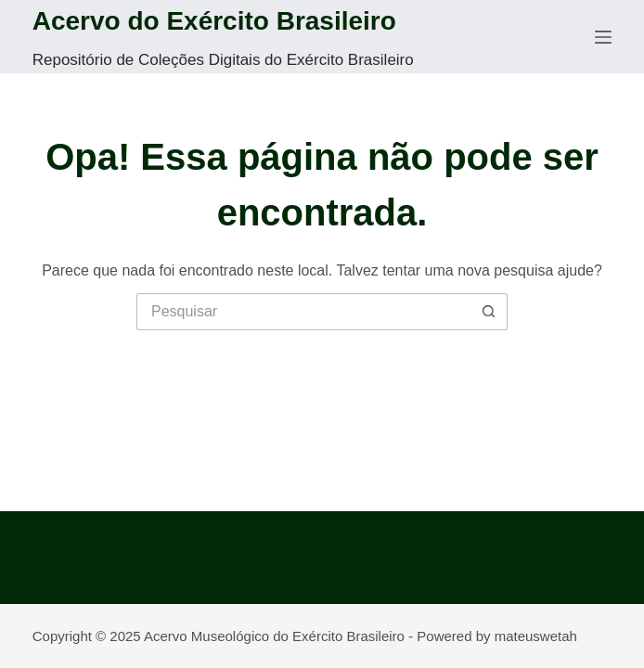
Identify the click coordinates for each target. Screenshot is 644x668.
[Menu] (603, 37)
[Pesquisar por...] (303, 312)
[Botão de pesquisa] (489, 312)
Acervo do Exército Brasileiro (214, 21)
